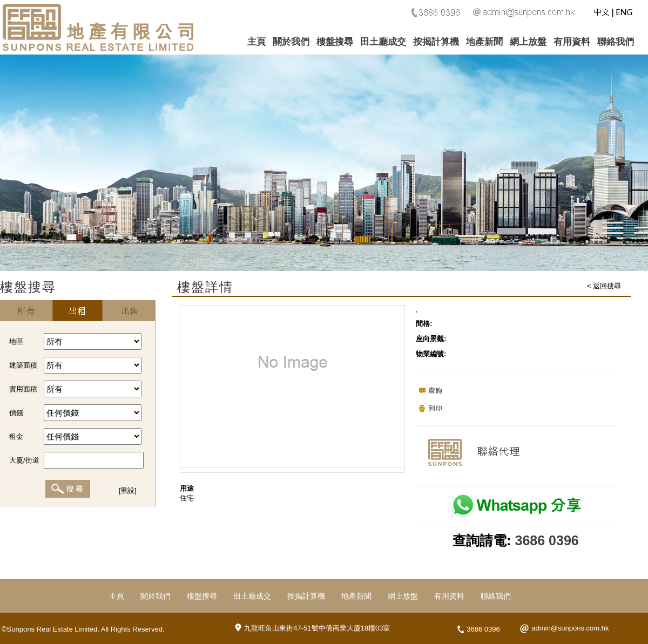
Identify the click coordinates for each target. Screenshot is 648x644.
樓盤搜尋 (335, 42)
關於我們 (291, 42)
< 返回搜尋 (604, 286)
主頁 (256, 42)
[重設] (128, 490)
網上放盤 (528, 42)
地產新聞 (484, 42)
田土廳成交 (383, 42)
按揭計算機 (436, 42)
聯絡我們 (616, 42)
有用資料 (572, 42)
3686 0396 (547, 540)
